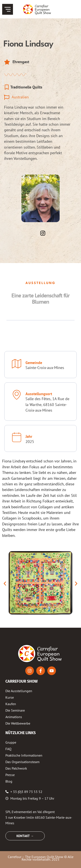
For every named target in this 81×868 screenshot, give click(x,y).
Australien (20, 97)
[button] (5, 584)
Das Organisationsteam (22, 762)
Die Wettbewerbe (18, 723)
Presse (10, 775)
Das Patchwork (16, 768)
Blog (9, 781)
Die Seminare (15, 710)
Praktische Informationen (24, 755)
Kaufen (11, 704)
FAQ (8, 749)
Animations (14, 717)
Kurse (10, 697)
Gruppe (11, 742)
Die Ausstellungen (19, 691)
